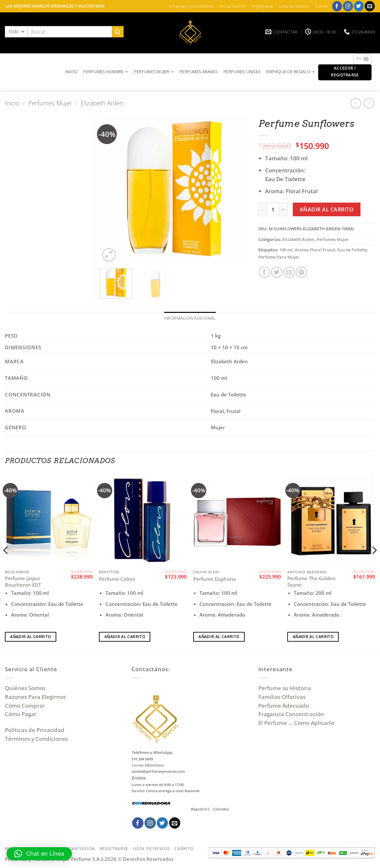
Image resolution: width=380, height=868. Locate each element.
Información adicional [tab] (190, 318)
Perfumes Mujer (50, 103)
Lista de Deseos (294, 6)
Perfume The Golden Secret (312, 582)
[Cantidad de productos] (273, 209)
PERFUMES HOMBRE (106, 72)
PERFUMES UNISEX (242, 72)
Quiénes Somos (27, 688)
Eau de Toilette (352, 250)
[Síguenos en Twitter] (359, 6)
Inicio (12, 103)
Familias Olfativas (282, 697)
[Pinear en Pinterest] (301, 272)
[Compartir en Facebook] (264, 272)
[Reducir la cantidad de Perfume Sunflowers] (262, 209)
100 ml (286, 250)
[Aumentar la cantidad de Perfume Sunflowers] (284, 209)
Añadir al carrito (327, 209)
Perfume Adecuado (284, 706)
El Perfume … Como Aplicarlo (296, 723)
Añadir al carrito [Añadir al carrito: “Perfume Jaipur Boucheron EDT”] (30, 637)
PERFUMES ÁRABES (199, 72)
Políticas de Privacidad (35, 731)
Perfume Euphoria (215, 579)
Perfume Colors (117, 579)
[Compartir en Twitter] (277, 272)
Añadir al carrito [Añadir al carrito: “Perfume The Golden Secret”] (313, 637)
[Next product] (356, 103)
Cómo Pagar (21, 715)
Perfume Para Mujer (279, 257)
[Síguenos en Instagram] (348, 6)
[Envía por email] (289, 272)
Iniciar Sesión (232, 6)
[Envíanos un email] (370, 6)
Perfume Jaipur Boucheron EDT (23, 582)
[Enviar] (118, 32)
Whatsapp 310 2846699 (191, 6)
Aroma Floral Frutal (315, 250)
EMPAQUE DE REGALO (290, 72)
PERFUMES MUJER (154, 72)
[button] (363, 59)
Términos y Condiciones (36, 739)
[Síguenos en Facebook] (337, 6)
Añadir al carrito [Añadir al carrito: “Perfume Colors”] (125, 637)
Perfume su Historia (285, 688)
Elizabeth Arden (102, 103)
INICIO (72, 72)
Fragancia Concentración (292, 715)
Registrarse (262, 6)
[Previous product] (369, 103)
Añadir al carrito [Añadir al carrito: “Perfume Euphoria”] (219, 637)
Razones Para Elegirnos (37, 697)
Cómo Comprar (26, 706)
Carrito (322, 6)
